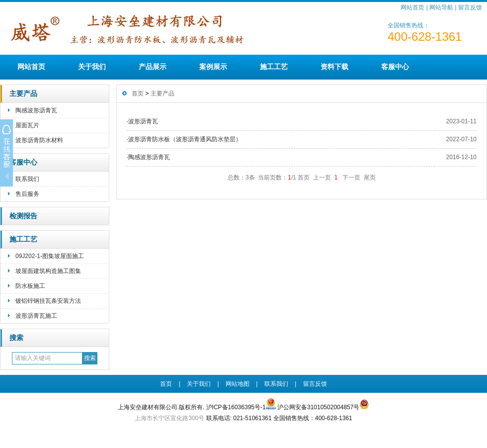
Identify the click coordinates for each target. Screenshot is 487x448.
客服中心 (395, 67)
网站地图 (238, 384)
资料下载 (334, 67)
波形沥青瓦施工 (36, 316)
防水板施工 (30, 286)
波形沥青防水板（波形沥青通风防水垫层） (185, 139)
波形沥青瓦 (143, 121)
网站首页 (412, 7)
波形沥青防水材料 (39, 140)
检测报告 (23, 216)
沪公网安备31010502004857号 (323, 405)
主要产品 (23, 94)
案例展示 (213, 67)
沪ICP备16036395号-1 (236, 407)
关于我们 (92, 67)
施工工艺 (274, 67)
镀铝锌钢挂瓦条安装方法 (48, 301)
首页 (138, 93)
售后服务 (27, 194)
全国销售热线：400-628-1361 (313, 418)
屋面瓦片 (27, 125)
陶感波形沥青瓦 (36, 110)
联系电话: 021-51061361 (239, 418)
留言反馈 (470, 7)
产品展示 (153, 67)
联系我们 (27, 179)
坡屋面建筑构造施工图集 (48, 271)
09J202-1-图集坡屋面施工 (50, 256)
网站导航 (441, 7)
